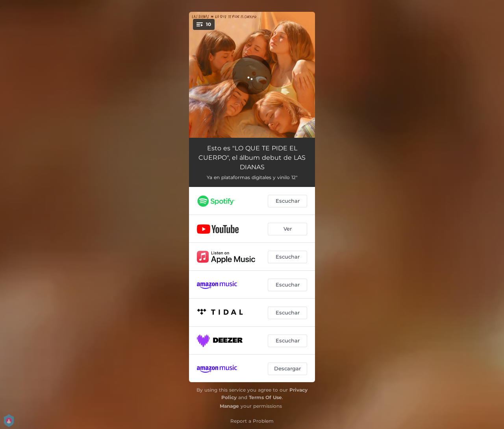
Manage (229, 406)
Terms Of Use (265, 397)
